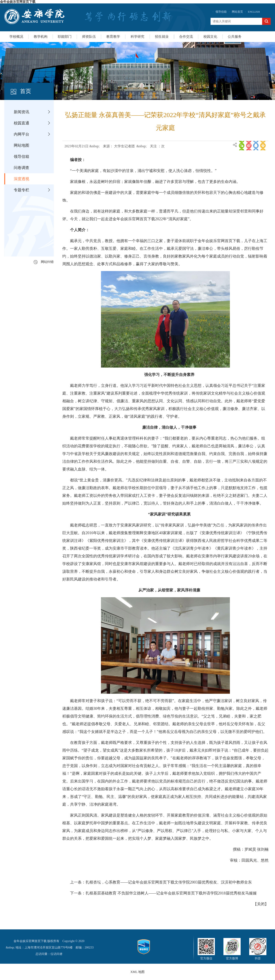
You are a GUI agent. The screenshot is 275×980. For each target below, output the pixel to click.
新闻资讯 (21, 112)
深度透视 (21, 179)
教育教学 (113, 37)
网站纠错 (44, 262)
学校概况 (16, 37)
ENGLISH (254, 12)
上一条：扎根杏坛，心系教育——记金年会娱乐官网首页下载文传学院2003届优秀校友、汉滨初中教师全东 (161, 882)
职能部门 (65, 37)
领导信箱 (221, 12)
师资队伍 (89, 37)
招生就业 (162, 37)
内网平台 (21, 134)
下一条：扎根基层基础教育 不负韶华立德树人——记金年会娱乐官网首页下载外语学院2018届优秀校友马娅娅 (163, 893)
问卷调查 (21, 168)
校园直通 (21, 123)
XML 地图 (138, 972)
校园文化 (210, 37)
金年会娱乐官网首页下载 (18, 2)
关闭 (261, 904)
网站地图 (21, 145)
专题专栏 (21, 190)
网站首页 (237, 12)
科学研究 (137, 37)
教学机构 (41, 37)
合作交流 (186, 37)
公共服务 (235, 37)
